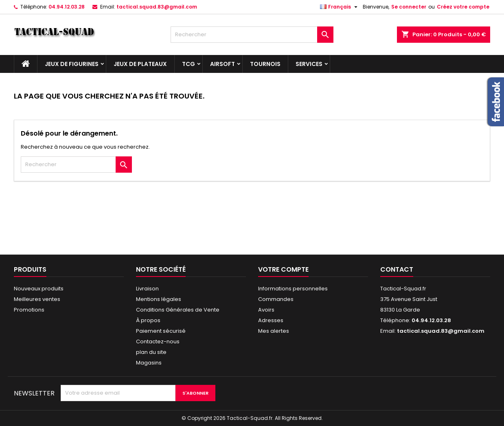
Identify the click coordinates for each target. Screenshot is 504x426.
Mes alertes (274, 331)
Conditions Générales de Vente (178, 310)
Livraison (147, 289)
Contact (397, 269)
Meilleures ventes (37, 299)
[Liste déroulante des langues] (340, 7)
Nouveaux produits (39, 289)
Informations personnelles (293, 289)
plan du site (151, 352)
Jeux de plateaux (140, 64)
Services (309, 64)
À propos (148, 320)
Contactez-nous (158, 341)
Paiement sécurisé (161, 331)
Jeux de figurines (72, 64)
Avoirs (266, 310)
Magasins (149, 363)
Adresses (271, 320)
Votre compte (283, 269)
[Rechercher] (252, 35)
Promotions (29, 310)
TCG (188, 64)
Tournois (265, 64)
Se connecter (409, 7)
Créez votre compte (463, 7)
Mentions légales (159, 299)
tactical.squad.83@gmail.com (157, 7)
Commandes (276, 299)
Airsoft (222, 64)
